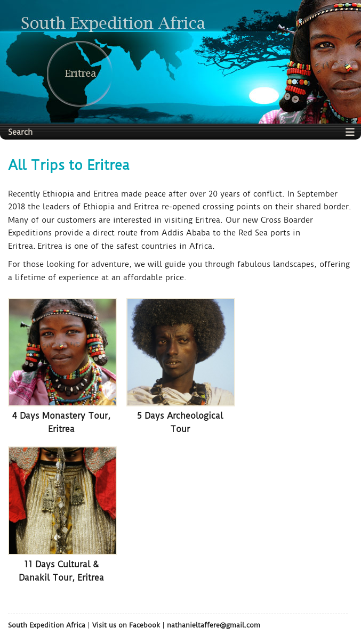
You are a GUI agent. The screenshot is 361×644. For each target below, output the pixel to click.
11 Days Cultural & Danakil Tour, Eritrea (61, 571)
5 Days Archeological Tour (180, 422)
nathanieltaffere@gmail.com (214, 625)
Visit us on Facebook (126, 625)
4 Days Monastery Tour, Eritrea (61, 422)
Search (20, 132)
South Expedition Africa (47, 625)
